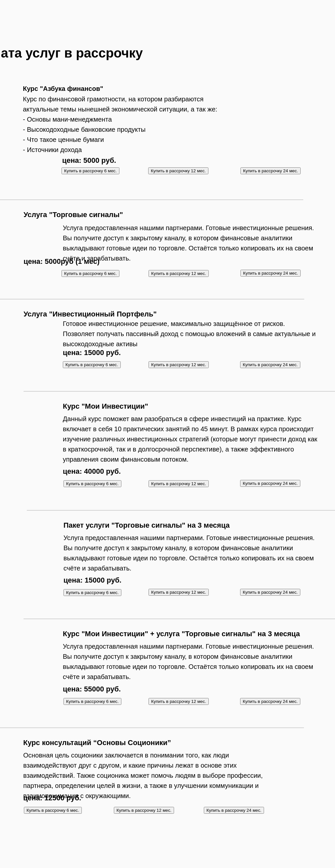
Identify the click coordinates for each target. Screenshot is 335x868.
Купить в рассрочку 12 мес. (178, 171)
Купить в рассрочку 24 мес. (271, 171)
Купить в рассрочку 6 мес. (90, 273)
